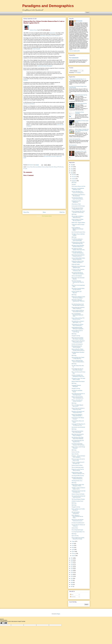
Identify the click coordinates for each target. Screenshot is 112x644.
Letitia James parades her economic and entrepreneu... (78, 252)
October (74, 179)
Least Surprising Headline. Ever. (78, 532)
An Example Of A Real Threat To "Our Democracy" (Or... (78, 425)
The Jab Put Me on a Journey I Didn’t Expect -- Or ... (78, 322)
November (74, 177)
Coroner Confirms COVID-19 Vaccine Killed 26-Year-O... (78, 311)
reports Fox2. (53, 33)
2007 (72, 586)
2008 (72, 584)
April (73, 550)
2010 (72, 580)
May (73, 547)
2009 (72, 582)
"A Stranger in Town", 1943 (81, 151)
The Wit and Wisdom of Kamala (78, 499)
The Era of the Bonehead (77, 276)
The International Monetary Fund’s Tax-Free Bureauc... (78, 198)
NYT (58, 167)
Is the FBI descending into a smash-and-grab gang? (77, 240)
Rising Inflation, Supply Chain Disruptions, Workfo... (78, 485)
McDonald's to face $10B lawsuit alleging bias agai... (78, 267)
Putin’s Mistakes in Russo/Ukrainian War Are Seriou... (77, 516)
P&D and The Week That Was (81, 95)
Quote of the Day (75, 454)
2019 (72, 562)
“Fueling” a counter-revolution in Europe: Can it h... (78, 488)
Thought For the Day (76, 336)
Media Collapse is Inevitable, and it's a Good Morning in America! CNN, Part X (82, 130)
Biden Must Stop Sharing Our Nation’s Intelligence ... (78, 435)
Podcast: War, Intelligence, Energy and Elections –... (77, 415)
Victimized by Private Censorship (79, 113)
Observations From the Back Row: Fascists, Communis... (78, 338)
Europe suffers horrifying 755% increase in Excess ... (78, 319)
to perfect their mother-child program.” (45, 66)
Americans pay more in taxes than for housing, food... (78, 492)
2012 (72, 576)
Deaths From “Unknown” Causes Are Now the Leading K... (78, 297)
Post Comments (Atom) (47, 216)
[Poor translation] (5, 623)
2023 (72, 171)
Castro (28, 167)
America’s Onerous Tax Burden (78, 494)
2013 (72, 574)
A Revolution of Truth (76, 204)
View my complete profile (74, 51)
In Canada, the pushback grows (78, 523)
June (73, 545)
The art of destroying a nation (78, 467)
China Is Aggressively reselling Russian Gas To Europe (78, 538)
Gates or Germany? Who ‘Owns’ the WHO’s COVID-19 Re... (78, 212)
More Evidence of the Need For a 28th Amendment (78, 195)
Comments (73, 597)
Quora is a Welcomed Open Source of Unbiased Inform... (78, 361)
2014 (72, 572)
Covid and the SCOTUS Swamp (78, 206)
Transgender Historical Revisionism (76, 386)
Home (44, 212)
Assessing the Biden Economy (78, 476)
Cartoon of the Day (75, 452)
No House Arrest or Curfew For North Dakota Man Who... (78, 243)
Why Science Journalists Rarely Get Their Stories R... (78, 289)
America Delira (75, 528)
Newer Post (26, 212)
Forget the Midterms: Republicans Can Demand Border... (77, 229)
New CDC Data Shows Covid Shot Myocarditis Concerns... (78, 305)
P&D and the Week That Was (81, 104)
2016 (72, 568)
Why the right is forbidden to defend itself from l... (77, 217)
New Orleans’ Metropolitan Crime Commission (50, 36)
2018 (72, 564)
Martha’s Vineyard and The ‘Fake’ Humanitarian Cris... (78, 397)
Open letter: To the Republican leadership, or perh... (78, 189)
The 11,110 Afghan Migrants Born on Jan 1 (77, 406)
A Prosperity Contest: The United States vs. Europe (78, 379)
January (74, 556)
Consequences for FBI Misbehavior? (76, 202)
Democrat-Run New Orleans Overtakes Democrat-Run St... (78, 350)
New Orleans (54, 167)
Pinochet (62, 167)
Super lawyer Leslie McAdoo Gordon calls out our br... (78, 520)
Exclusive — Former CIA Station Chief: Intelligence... (78, 456)
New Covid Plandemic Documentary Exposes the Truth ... (77, 315)
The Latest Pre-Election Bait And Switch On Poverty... (78, 497)
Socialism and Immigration (77, 344)
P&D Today (74, 182)
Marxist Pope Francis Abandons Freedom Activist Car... (78, 256)
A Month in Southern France (77, 501)
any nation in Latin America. (29, 104)
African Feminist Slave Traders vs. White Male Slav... (78, 358)
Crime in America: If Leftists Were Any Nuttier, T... (77, 220)
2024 (72, 169)
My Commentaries (74, 58)
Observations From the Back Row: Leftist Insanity (77, 432)
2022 (72, 173)
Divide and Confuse (76, 264)
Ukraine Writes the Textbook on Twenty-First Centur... (78, 409)
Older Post (62, 212)
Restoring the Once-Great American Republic (77, 347)
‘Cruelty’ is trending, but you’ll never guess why (78, 463)
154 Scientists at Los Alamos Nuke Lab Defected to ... (77, 325)
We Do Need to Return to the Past (78, 186)
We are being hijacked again (77, 530)
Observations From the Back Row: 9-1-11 (78, 79)
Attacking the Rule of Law (77, 481)
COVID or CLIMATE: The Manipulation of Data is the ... (78, 376)
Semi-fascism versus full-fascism (78, 427)
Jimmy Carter (48, 167)
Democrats (35, 167)
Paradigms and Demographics (48, 6)
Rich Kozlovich (79, 21)
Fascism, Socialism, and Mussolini (76, 292)
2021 (72, 558)
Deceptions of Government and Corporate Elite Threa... (78, 412)
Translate (77, 72)
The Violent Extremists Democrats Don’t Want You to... (78, 282)
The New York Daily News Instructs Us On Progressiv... (78, 192)
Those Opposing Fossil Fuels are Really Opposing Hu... (78, 394)
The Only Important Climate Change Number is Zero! (77, 209)
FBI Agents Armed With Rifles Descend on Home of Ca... (78, 246)
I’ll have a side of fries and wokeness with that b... (77, 401)
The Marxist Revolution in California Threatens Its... (77, 478)
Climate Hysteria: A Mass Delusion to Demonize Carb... (78, 473)
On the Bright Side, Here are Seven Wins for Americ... (77, 369)
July (73, 543)
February (74, 554)
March (73, 552)
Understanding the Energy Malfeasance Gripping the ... (78, 328)
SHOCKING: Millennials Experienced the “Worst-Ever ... (78, 301)
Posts (72, 594)
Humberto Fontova (33, 30)
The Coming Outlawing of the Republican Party (78, 441)
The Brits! (74, 184)
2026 (72, 165)
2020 (72, 560)
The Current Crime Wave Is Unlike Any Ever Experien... (78, 273)
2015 (72, 570)
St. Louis (25, 169)
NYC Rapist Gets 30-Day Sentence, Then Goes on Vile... (78, 249)
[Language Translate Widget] (76, 71)
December (74, 175)
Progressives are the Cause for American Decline (78, 470)
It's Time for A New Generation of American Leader (78, 270)
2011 (72, 578)
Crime (31, 167)
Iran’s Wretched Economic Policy (78, 232)
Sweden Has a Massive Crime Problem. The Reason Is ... (78, 262)
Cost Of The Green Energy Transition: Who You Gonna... (78, 444)
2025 (72, 167)
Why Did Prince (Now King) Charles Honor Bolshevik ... (78, 438)
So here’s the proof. (36, 49)
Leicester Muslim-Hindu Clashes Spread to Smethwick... (78, 259)
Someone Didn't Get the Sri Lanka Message (77, 331)
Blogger (58, 614)
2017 (72, 566)
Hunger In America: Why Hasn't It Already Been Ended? (78, 342)
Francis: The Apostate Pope (75, 139)
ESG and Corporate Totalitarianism (76, 513)
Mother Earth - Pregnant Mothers (78, 223)
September (74, 181)
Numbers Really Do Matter (77, 465)
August (73, 541)
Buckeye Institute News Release (78, 381)
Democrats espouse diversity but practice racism (78, 460)
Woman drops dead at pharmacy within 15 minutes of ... (78, 308)
